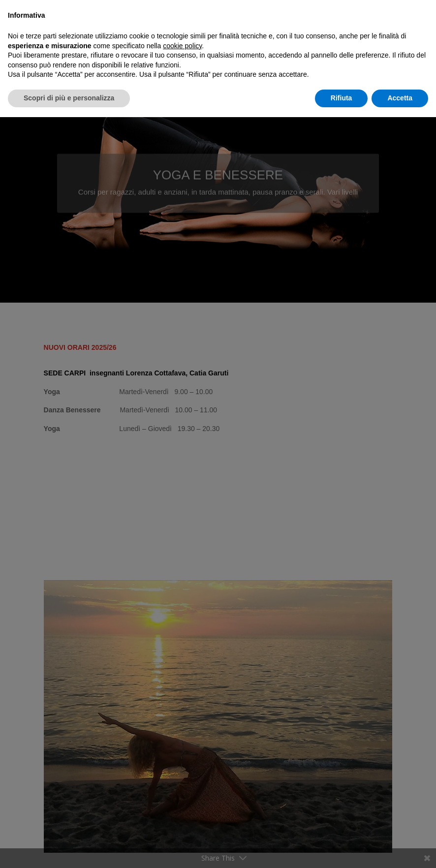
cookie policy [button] (182, 46)
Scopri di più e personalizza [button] (69, 98)
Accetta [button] (400, 98)
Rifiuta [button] (342, 98)
